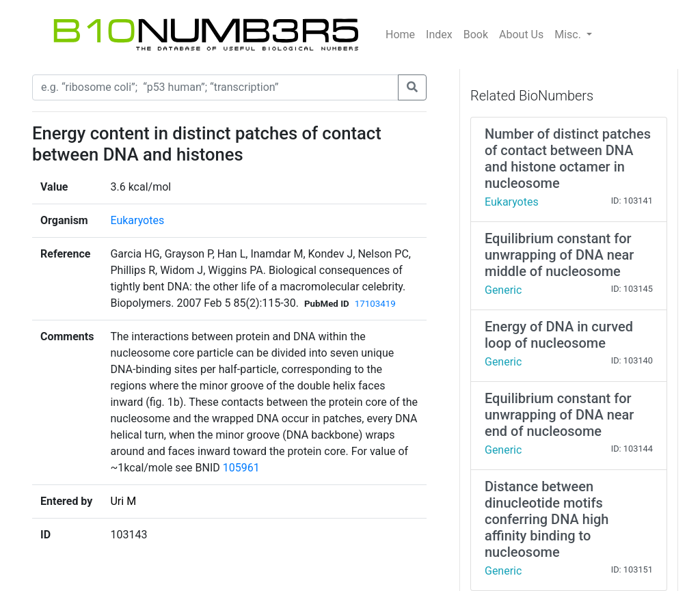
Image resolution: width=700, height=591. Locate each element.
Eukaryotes (137, 220)
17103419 (375, 304)
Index (439, 35)
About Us (521, 35)
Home (400, 35)
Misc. (569, 35)
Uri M (123, 501)
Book (476, 35)
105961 (241, 468)
